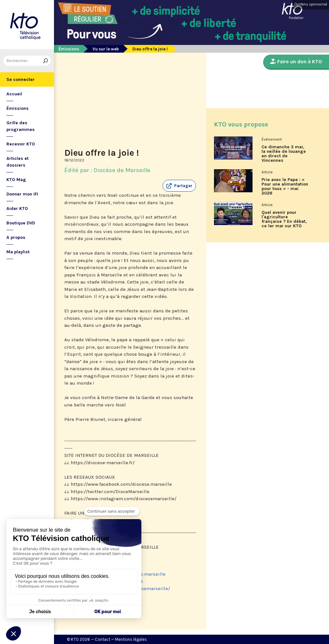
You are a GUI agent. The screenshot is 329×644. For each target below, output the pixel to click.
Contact (102, 639)
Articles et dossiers (18, 162)
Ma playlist (18, 252)
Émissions (18, 108)
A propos (16, 237)
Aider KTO (17, 209)
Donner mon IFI (22, 194)
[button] (179, 186)
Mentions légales (131, 639)
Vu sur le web (106, 49)
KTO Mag (16, 180)
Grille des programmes (21, 126)
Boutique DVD (21, 223)
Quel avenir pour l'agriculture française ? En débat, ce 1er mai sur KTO (284, 219)
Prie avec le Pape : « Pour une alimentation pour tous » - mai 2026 (285, 187)
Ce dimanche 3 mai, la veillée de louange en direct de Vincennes (284, 154)
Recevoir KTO (21, 144)
